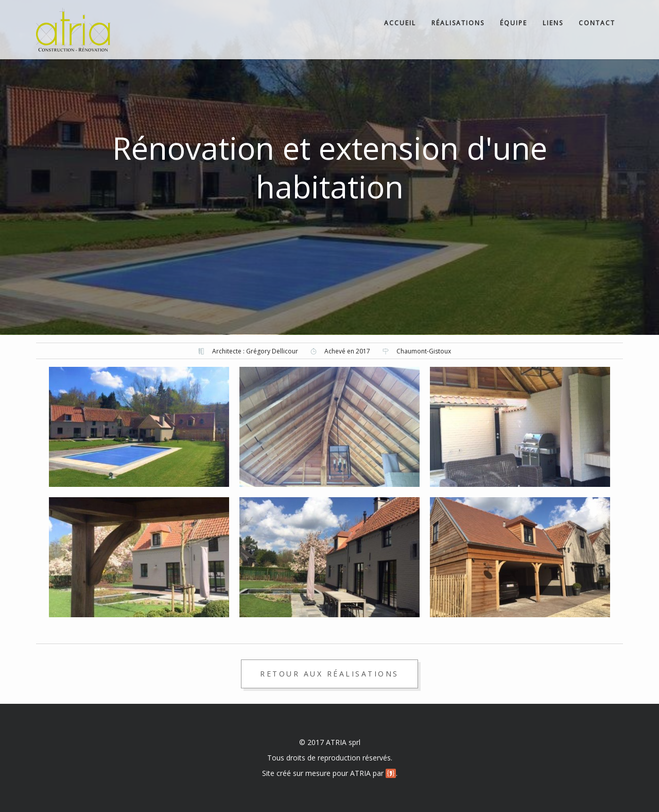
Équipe (514, 23)
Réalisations (458, 23)
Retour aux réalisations (329, 674)
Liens (553, 23)
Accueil (400, 23)
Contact (597, 23)
